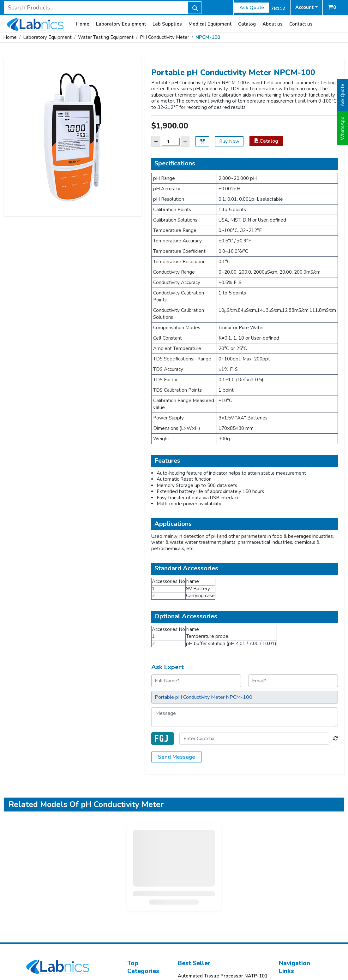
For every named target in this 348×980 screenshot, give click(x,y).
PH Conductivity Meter (165, 37)
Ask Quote (252, 8)
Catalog (247, 24)
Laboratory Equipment (121, 24)
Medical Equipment (210, 24)
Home (83, 24)
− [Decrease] (156, 141)
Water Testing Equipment (106, 37)
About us (273, 24)
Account (305, 7)
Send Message (177, 757)
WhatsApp (343, 128)
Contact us (301, 24)
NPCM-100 (208, 37)
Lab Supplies (167, 24)
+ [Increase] (185, 141)
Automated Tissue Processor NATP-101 (223, 976)
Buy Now (229, 141)
